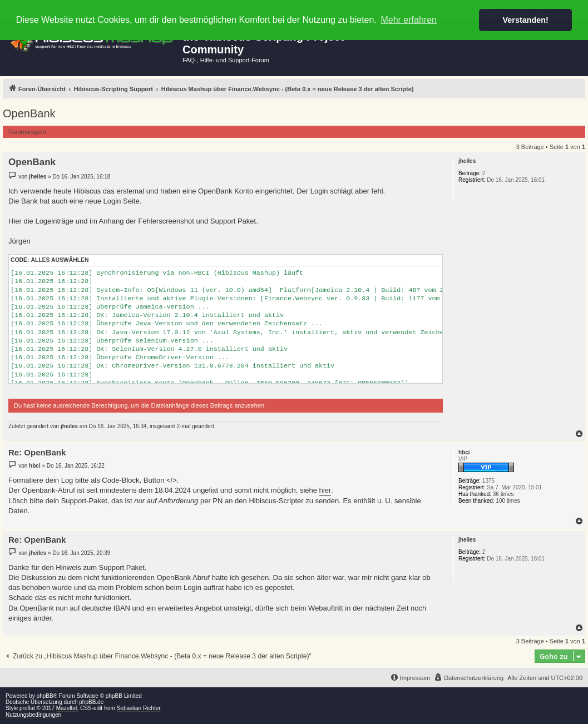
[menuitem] (469, 678)
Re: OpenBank (37, 452)
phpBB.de (91, 702)
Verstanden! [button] (526, 20)
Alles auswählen (60, 260)
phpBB (45, 696)
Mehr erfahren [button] (409, 20)
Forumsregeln (27, 132)
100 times (508, 501)
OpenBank (29, 113)
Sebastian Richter (139, 708)
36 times (503, 494)
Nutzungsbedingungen (33, 715)
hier (325, 490)
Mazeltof (67, 708)
